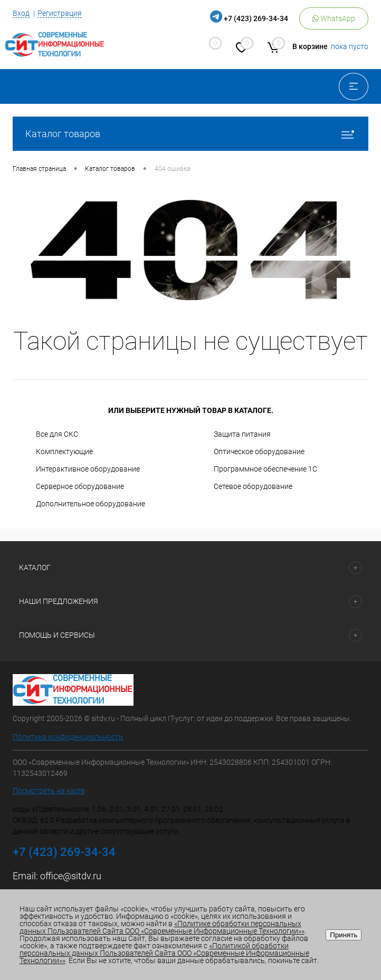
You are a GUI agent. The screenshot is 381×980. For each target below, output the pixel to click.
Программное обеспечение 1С (265, 469)
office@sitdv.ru (71, 876)
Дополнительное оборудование (91, 504)
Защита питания (242, 434)
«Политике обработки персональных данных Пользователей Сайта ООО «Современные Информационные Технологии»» (162, 927)
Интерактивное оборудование (88, 469)
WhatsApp (334, 18)
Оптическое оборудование (259, 451)
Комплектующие (64, 451)
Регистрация (60, 13)
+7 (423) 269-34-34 (256, 18)
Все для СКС (57, 434)
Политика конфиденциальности (68, 737)
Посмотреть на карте (49, 791)
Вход (21, 13)
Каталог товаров (190, 134)
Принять (344, 935)
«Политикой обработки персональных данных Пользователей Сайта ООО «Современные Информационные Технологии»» (164, 953)
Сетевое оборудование (253, 486)
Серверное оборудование (80, 486)
